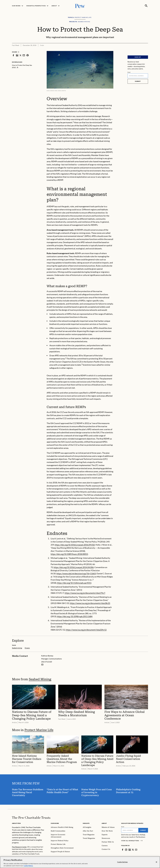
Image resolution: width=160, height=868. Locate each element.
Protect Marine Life (39, 730)
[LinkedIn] (130, 850)
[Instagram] (126, 850)
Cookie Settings (122, 862)
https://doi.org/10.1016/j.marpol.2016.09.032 (75, 545)
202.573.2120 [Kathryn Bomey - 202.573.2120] (47, 662)
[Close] (156, 862)
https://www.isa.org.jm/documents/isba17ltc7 (85, 593)
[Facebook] (123, 850)
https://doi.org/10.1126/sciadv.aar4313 (74, 583)
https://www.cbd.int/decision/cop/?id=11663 (76, 574)
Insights (86, 823)
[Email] (138, 76)
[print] (28, 55)
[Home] (31, 818)
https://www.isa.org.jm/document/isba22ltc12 (86, 630)
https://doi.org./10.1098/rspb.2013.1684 (75, 617)
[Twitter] (133, 850)
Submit (138, 81)
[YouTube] (136, 850)
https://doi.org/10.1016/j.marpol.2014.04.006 (74, 567)
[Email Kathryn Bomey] (42, 664)
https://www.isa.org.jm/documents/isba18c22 (90, 603)
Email (129, 72)
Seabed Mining (40, 679)
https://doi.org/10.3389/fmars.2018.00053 (69, 554)
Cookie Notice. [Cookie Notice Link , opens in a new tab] (28, 866)
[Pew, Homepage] (80, 6)
